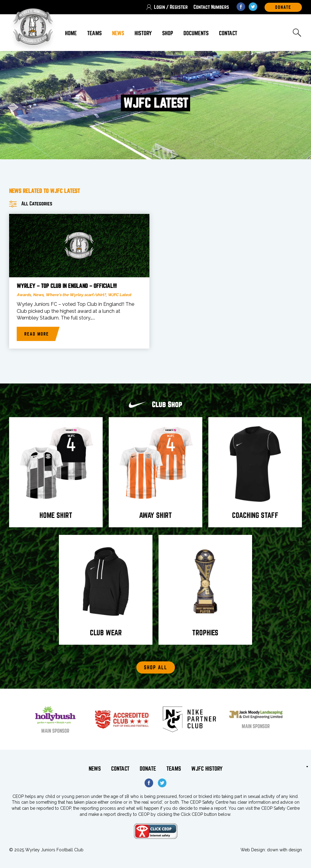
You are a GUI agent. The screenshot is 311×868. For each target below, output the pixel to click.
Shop (168, 33)
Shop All (156, 668)
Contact (228, 33)
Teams (94, 33)
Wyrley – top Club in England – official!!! (67, 286)
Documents (196, 33)
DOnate (283, 7)
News (118, 33)
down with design (284, 850)
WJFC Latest (120, 295)
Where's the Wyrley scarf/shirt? (76, 295)
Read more (37, 334)
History (143, 33)
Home (71, 33)
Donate (148, 769)
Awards (24, 295)
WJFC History (207, 769)
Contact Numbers (211, 7)
